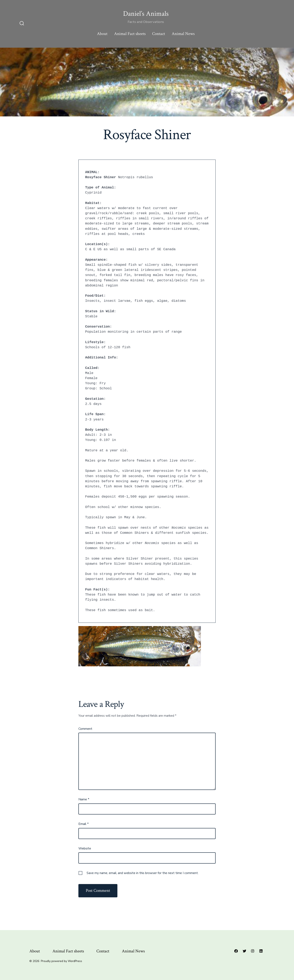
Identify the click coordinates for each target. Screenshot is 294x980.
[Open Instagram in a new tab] (253, 951)
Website (85, 848)
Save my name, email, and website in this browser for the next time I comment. (143, 873)
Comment (85, 729)
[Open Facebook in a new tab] (236, 951)
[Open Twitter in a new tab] (244, 951)
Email (84, 824)
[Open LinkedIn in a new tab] (261, 951)
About (102, 34)
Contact (159, 34)
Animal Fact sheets (130, 34)
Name (84, 799)
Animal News (183, 34)
